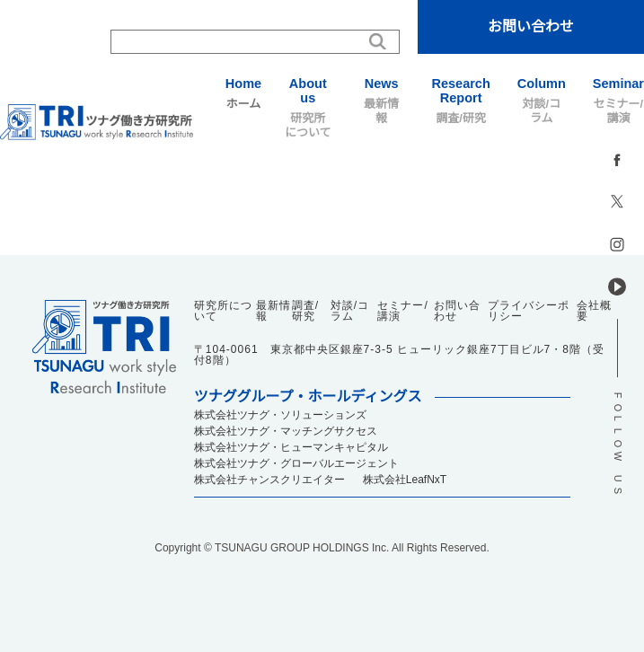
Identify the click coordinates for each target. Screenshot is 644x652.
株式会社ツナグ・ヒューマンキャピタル (291, 447)
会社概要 (594, 311)
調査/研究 (461, 101)
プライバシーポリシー (529, 311)
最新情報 (382, 101)
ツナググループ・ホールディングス (308, 397)
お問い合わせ (531, 26)
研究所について (308, 108)
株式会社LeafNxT (405, 480)
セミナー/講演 (618, 101)
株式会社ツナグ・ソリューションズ (280, 415)
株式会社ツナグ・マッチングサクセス (286, 431)
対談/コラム (542, 101)
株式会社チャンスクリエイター (269, 480)
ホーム (243, 93)
